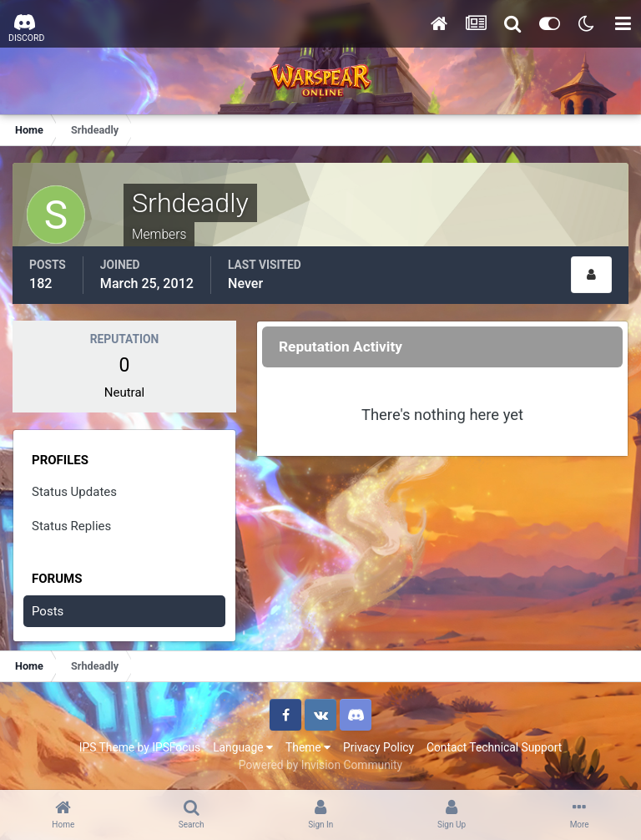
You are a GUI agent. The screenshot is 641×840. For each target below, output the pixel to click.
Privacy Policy (379, 747)
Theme (308, 747)
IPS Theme (107, 747)
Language (243, 747)
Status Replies (71, 526)
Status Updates (74, 492)
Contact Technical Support (494, 747)
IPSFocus (176, 747)
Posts (48, 611)
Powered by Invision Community (320, 765)
